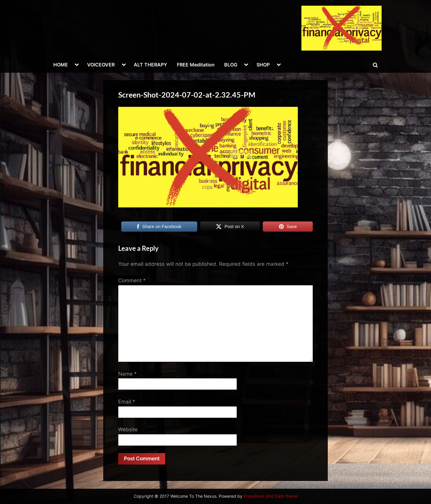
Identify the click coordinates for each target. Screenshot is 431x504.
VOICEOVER (101, 65)
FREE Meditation (196, 65)
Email (127, 402)
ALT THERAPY (150, 65)
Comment (132, 280)
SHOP (263, 65)
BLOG (231, 65)
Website (128, 429)
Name (128, 374)
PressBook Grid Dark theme (271, 496)
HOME (61, 65)
